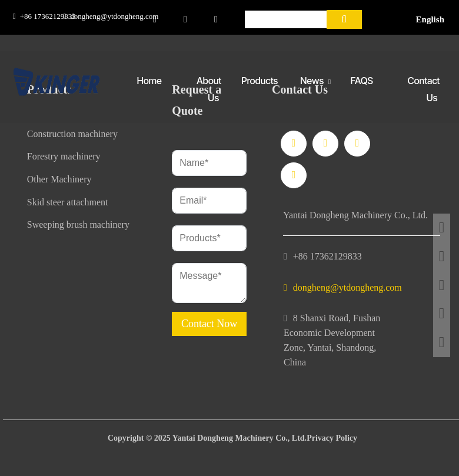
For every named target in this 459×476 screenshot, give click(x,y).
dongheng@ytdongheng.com (114, 16)
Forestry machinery (64, 156)
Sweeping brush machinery (78, 224)
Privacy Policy (332, 438)
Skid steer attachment (68, 202)
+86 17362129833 (48, 16)
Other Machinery (59, 179)
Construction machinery (72, 134)
